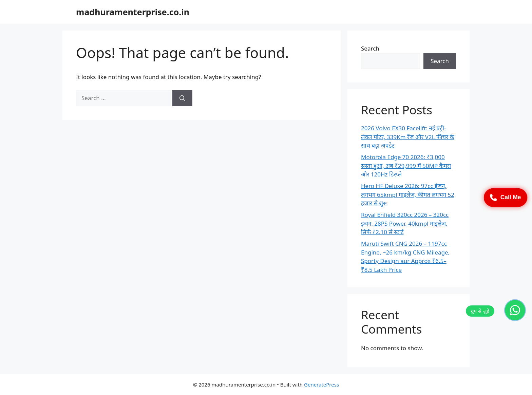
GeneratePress (321, 384)
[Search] (182, 98)
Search (370, 48)
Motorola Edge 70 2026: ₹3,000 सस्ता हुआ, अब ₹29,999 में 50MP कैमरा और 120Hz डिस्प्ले (406, 166)
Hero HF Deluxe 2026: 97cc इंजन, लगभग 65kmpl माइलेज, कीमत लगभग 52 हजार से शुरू (408, 194)
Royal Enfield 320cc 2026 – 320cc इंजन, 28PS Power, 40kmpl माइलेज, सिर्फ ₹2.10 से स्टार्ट (405, 223)
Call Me (506, 197)
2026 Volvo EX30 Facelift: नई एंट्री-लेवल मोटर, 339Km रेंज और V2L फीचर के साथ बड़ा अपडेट (408, 137)
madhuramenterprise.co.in (133, 12)
